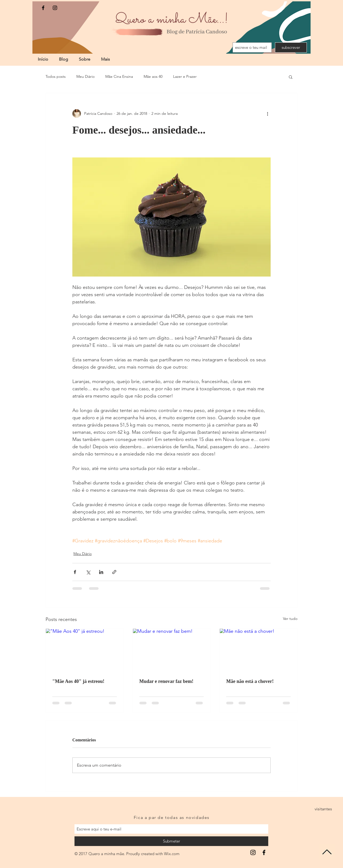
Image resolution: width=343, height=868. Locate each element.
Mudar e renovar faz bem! (166, 681)
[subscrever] (291, 47)
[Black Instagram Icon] (55, 8)
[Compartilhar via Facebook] (75, 572)
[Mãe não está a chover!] (258, 650)
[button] (291, 77)
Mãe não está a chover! (250, 681)
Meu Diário (85, 76)
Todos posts (56, 76)
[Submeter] (171, 841)
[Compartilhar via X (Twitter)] (88, 572)
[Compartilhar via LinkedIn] (101, 572)
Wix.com (172, 854)
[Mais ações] (267, 113)
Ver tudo (290, 619)
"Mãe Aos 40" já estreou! (78, 681)
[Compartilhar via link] (114, 572)
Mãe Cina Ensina (119, 76)
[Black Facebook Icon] (43, 8)
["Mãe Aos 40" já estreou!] (85, 650)
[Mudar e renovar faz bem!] (172, 650)
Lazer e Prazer (185, 76)
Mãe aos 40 (153, 76)
